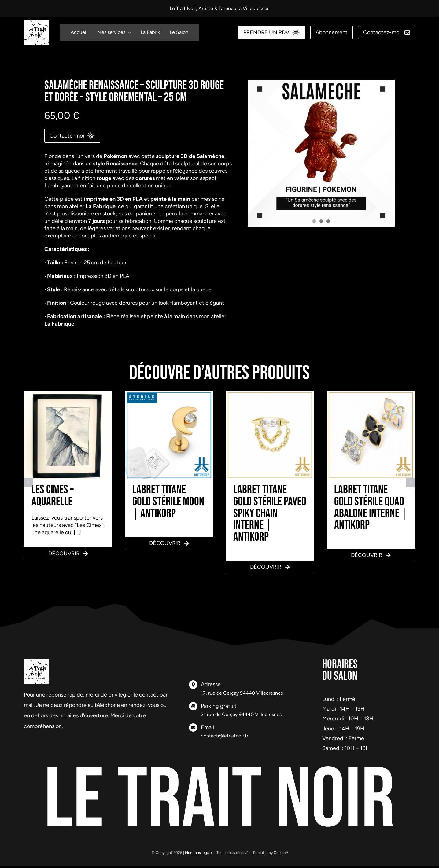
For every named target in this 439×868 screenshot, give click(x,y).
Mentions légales (199, 853)
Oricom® (281, 853)
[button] (28, 482)
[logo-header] (37, 22)
